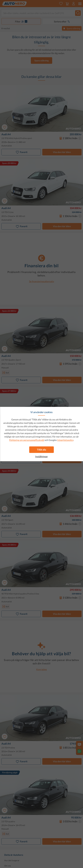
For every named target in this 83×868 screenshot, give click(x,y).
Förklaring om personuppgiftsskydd (27, 440)
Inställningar (41, 456)
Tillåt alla (41, 450)
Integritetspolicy (65, 440)
